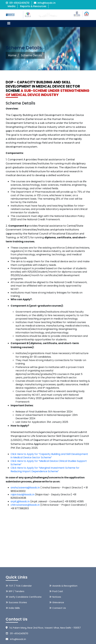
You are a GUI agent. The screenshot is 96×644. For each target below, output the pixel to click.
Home (12, 55)
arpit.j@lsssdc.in (20, 501)
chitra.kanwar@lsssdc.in (25, 505)
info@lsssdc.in (45, 3)
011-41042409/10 (18, 3)
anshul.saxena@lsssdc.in (25, 488)
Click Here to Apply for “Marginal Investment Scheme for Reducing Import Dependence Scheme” (45, 469)
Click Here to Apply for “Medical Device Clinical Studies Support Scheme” (49, 463)
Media (12, 6)
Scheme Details (32, 55)
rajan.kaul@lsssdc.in (23, 494)
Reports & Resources (33, 6)
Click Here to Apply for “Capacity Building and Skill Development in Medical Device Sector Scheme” (49, 456)
